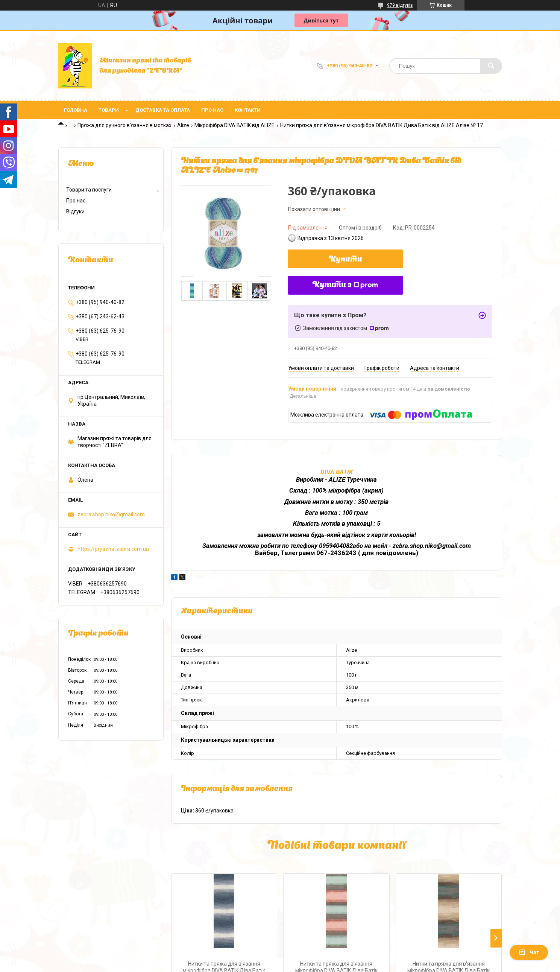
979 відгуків (400, 5)
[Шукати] (491, 66)
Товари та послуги (89, 190)
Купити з (345, 285)
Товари (109, 110)
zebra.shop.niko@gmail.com (111, 514)
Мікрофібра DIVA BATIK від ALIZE (234, 125)
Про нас (212, 110)
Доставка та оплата (163, 110)
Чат (529, 952)
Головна (76, 110)
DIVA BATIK (337, 472)
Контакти (248, 110)
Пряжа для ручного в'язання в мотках (124, 125)
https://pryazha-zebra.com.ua (113, 549)
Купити (345, 260)
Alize (183, 125)
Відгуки (75, 211)
